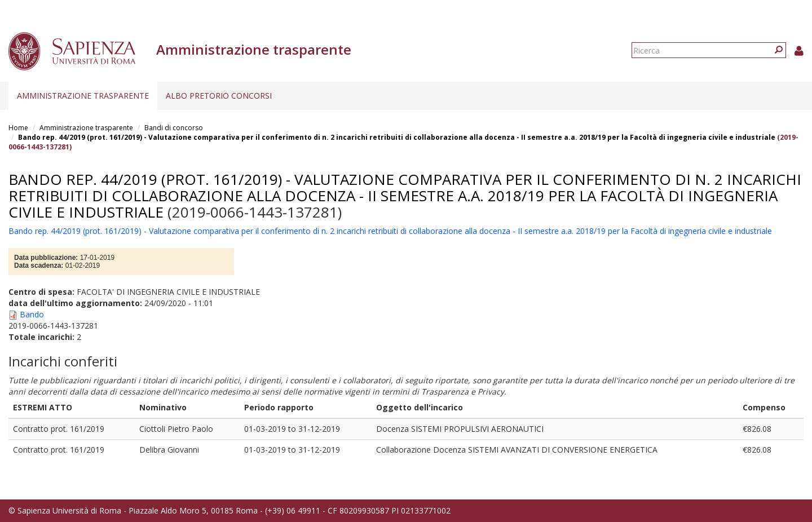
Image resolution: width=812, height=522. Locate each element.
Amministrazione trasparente (83, 96)
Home (18, 128)
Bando (32, 314)
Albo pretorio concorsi (219, 96)
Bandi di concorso (174, 128)
